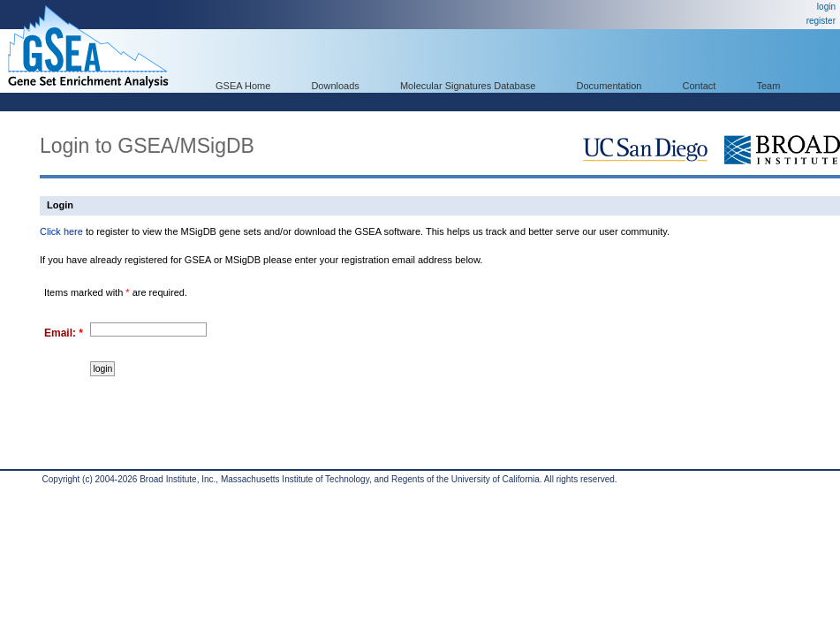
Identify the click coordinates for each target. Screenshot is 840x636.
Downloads (335, 86)
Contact (700, 86)
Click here (61, 231)
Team (769, 86)
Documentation (609, 86)
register (821, 21)
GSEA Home (243, 86)
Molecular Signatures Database (468, 86)
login (826, 7)
